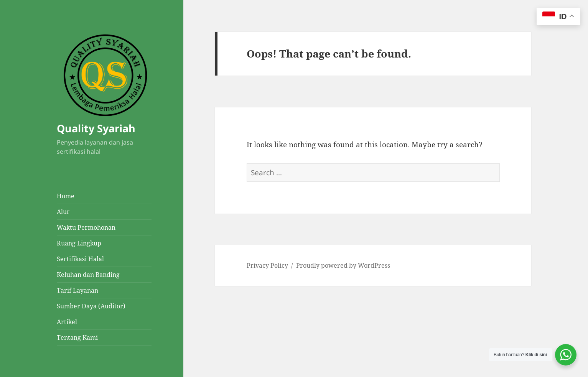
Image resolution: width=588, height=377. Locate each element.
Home (66, 196)
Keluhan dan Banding (88, 275)
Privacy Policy (267, 265)
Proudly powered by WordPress (343, 265)
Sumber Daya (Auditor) (91, 306)
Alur (63, 212)
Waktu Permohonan (86, 227)
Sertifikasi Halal (80, 259)
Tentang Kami (77, 337)
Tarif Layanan (77, 290)
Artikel (67, 322)
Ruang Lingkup (79, 243)
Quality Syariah (96, 128)
